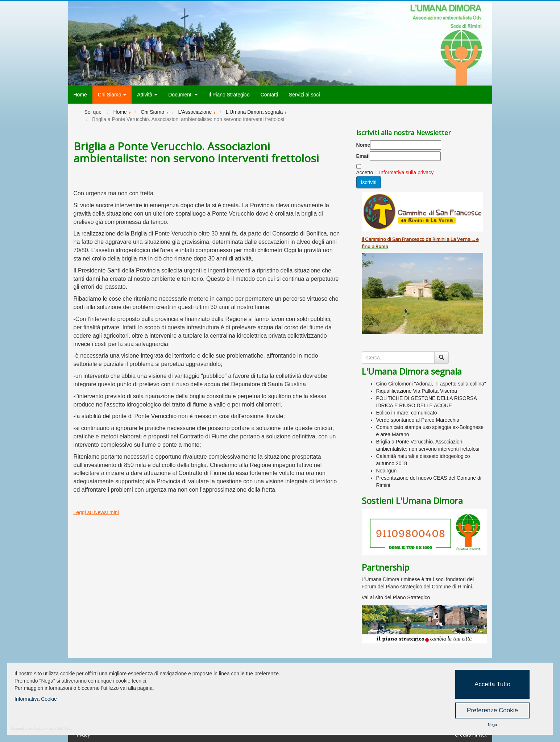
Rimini (439, 239)
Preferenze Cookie (492, 710)
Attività (147, 95)
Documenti (183, 95)
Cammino (376, 239)
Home (80, 95)
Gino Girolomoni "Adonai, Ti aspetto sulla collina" (431, 384)
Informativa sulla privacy (406, 172)
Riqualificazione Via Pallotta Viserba (417, 391)
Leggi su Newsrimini (96, 512)
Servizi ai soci (304, 95)
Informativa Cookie (36, 699)
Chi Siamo (112, 95)
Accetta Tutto (492, 684)
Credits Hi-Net (471, 735)
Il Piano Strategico (229, 95)
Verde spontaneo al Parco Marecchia (418, 420)
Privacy (82, 735)
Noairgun (387, 471)
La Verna (461, 239)
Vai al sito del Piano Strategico (396, 597)
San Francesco (408, 239)
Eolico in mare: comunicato (407, 413)
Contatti (269, 95)
